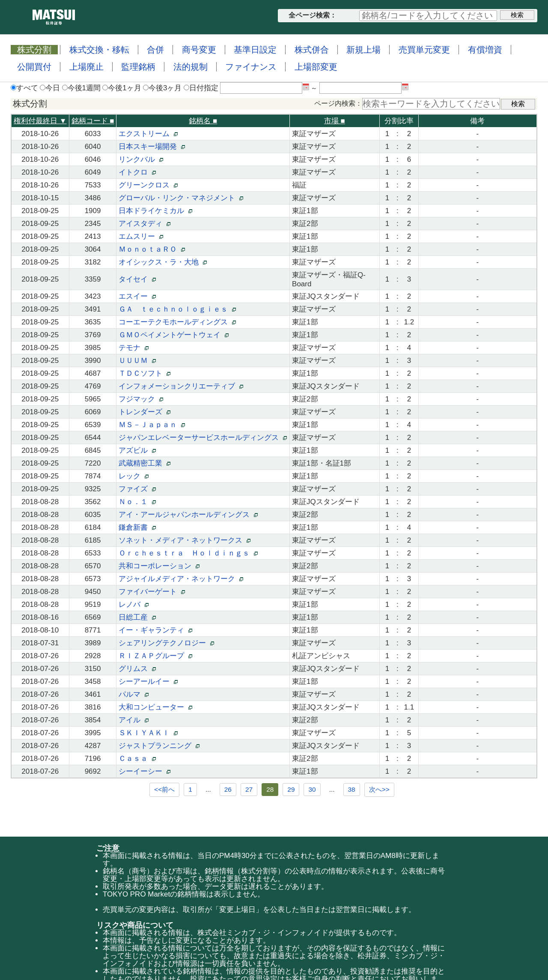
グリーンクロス (148, 185)
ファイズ (137, 489)
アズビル (137, 450)
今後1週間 (81, 88)
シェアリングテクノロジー (166, 643)
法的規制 (191, 67)
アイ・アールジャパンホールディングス (188, 515)
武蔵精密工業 (144, 463)
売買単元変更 (424, 50)
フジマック (141, 399)
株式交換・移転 (99, 50)
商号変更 (199, 50)
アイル (133, 720)
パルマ (133, 694)
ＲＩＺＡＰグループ (155, 656)
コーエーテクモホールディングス (177, 322)
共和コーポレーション (159, 566)
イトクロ (137, 172)
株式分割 (34, 50)
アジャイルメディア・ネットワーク (181, 579)
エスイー (137, 296)
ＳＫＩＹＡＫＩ (148, 733)
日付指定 (201, 88)
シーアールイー (148, 682)
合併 (155, 50)
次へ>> (379, 789)
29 (291, 789)
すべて (24, 88)
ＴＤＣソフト (144, 373)
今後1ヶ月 (122, 88)
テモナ (133, 348)
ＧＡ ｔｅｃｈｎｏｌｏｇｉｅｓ (177, 309)
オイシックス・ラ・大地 (162, 262)
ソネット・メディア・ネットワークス (184, 540)
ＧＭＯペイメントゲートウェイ (173, 335)
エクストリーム (148, 134)
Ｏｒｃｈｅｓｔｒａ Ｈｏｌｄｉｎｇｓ (188, 553)
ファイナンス (251, 67)
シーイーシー (144, 771)
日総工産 (137, 617)
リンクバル (141, 159)
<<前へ (164, 789)
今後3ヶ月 (162, 88)
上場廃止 (86, 67)
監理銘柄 (138, 67)
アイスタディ (144, 224)
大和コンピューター (155, 707)
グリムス (137, 669)
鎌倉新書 (137, 527)
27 (249, 789)
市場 (335, 121)
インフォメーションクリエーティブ (181, 386)
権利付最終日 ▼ (40, 121)
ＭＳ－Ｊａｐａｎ (152, 425)
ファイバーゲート (152, 592)
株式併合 (312, 50)
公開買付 (34, 67)
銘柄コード (93, 121)
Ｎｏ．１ (137, 502)
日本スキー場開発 (152, 147)
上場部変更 (316, 67)
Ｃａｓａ (137, 759)
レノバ (133, 604)
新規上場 (363, 50)
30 (312, 789)
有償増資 (485, 50)
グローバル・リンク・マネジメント (181, 198)
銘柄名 (203, 121)
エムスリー (141, 236)
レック (133, 476)
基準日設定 (255, 50)
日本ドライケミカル (155, 211)
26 (228, 789)
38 (352, 789)
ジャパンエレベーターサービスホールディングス (203, 438)
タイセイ (137, 279)
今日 (50, 88)
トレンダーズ (144, 412)
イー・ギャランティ (155, 630)
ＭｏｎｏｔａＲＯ (152, 249)
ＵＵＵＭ (137, 361)
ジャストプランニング (159, 746)
